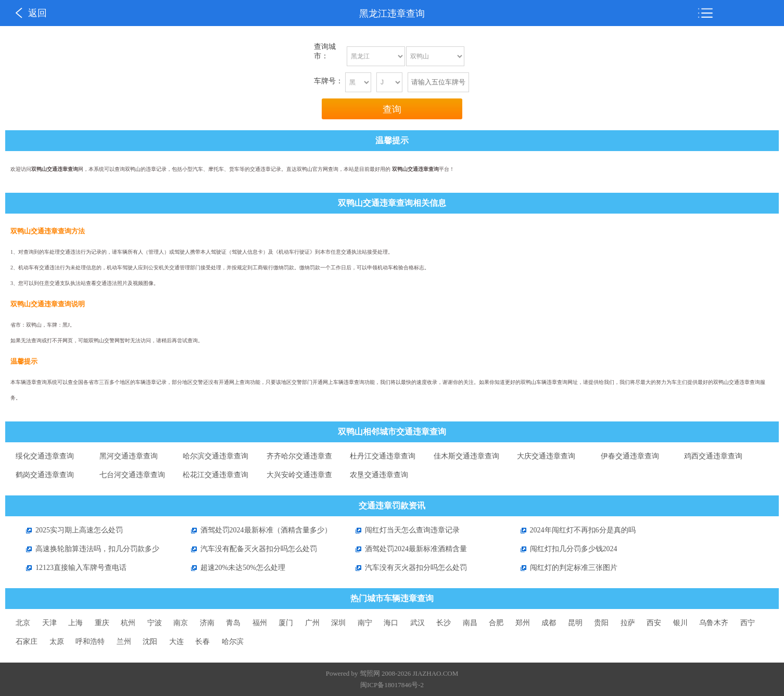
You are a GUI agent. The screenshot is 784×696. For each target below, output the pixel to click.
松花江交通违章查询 (216, 475)
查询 (392, 109)
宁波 (155, 623)
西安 (654, 623)
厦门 (286, 623)
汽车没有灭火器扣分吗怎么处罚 (406, 568)
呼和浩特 (90, 642)
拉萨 (628, 623)
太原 (57, 642)
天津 (49, 623)
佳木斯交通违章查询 (466, 456)
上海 (75, 623)
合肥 (496, 623)
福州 (260, 623)
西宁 (748, 623)
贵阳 (601, 623)
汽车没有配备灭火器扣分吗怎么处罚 (249, 549)
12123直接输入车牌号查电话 (71, 568)
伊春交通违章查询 (630, 456)
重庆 (102, 623)
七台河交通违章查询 (132, 475)
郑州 (523, 623)
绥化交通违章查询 (45, 456)
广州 (312, 623)
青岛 (233, 623)
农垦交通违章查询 (379, 475)
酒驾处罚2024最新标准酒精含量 (406, 549)
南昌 (470, 623)
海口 (391, 623)
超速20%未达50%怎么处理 (233, 568)
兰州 (124, 642)
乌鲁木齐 (714, 623)
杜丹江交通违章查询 (383, 456)
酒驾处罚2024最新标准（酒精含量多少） (256, 530)
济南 (207, 623)
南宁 (365, 623)
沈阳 (150, 642)
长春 (203, 642)
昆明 (575, 623)
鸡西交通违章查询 (713, 456)
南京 (181, 623)
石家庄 (27, 642)
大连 (176, 642)
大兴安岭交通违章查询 (299, 477)
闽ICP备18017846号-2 (392, 685)
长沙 (444, 623)
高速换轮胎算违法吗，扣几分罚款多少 (87, 549)
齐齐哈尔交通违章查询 (299, 459)
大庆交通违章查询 (546, 456)
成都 (549, 623)
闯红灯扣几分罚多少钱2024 (564, 549)
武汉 (418, 623)
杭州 (128, 623)
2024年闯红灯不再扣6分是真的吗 (573, 530)
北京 (23, 623)
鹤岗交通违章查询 (45, 475)
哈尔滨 (233, 642)
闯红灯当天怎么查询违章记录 (402, 530)
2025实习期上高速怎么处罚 (69, 530)
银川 (680, 623)
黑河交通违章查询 (129, 456)
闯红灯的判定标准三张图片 (564, 568)
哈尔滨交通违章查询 (216, 456)
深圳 (338, 623)
